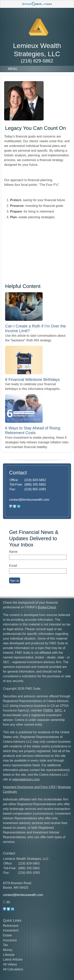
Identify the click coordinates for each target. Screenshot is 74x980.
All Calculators (13, 969)
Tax (5, 945)
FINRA (48, 710)
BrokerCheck (47, 607)
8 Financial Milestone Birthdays (32, 380)
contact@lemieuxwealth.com (29, 500)
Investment (11, 930)
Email (13, 566)
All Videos (10, 964)
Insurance (10, 940)
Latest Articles (13, 959)
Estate (7, 935)
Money (8, 950)
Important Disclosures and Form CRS (29, 787)
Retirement (11, 926)
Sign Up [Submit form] (15, 581)
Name (13, 552)
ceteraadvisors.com (26, 779)
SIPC (58, 710)
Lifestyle (9, 955)
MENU (12, 69)
